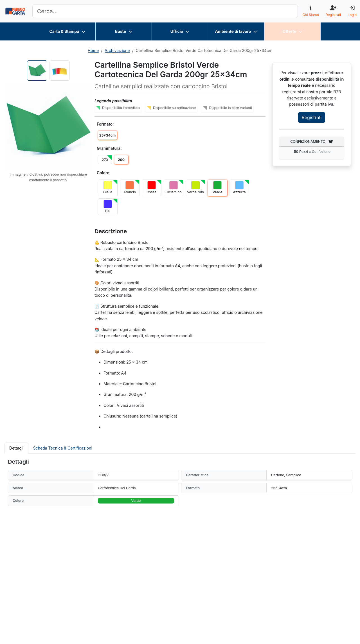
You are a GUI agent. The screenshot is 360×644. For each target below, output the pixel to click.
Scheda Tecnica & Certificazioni (63, 448)
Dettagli (16, 448)
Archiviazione (117, 50)
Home (93, 50)
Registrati (312, 117)
